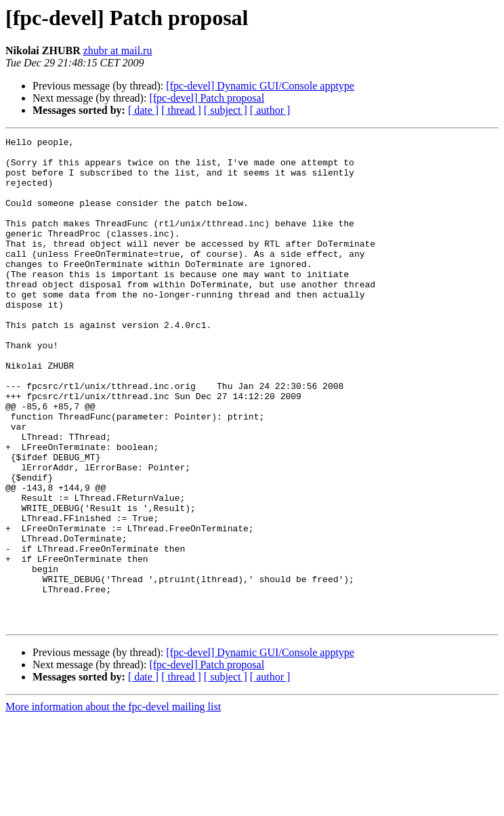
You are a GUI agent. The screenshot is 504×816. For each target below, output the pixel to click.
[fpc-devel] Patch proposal (207, 98)
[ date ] (143, 110)
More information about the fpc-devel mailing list (113, 804)
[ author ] (270, 110)
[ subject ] (226, 110)
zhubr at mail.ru (118, 50)
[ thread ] (181, 110)
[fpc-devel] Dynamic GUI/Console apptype (260, 86)
